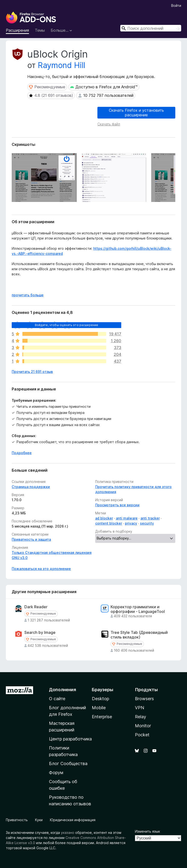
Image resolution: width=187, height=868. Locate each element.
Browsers (144, 699)
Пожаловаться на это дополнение (41, 569)
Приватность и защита (31, 539)
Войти (176, 5)
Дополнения (62, 690)
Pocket (142, 735)
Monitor (143, 726)
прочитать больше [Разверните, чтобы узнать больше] (28, 295)
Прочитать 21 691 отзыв (32, 372)
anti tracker (150, 518)
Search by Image (40, 633)
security (147, 523)
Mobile (99, 708)
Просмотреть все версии (117, 505)
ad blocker (104, 518)
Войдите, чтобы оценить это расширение (67, 325)
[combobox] (151, 28)
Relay (140, 717)
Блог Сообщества (68, 763)
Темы (40, 30)
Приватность (17, 820)
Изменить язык (147, 831)
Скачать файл (109, 124)
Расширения (17, 30)
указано (68, 833)
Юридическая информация (73, 820)
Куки (39, 820)
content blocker (109, 523)
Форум (56, 773)
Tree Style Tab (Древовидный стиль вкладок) (139, 635)
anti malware (127, 518)
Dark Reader (36, 607)
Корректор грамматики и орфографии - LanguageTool (138, 609)
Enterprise (102, 717)
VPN (140, 708)
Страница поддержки (31, 487)
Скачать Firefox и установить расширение (136, 113)
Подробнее (22, 453)
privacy (131, 523)
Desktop (100, 699)
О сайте (57, 699)
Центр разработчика (70, 739)
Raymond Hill (61, 65)
